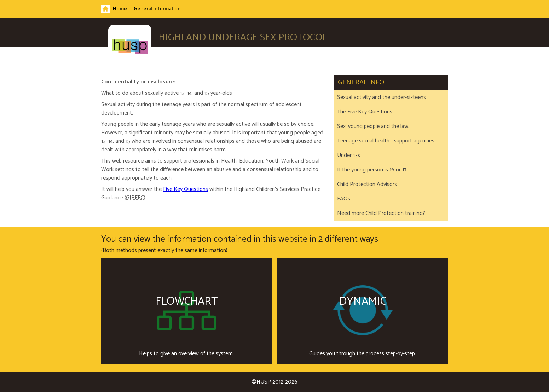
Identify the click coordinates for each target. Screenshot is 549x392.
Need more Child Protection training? (381, 213)
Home (120, 9)
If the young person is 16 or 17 (372, 170)
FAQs (344, 199)
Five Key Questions (186, 189)
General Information (157, 9)
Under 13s (349, 156)
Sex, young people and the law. (373, 127)
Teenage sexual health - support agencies (386, 141)
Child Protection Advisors (367, 185)
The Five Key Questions (365, 112)
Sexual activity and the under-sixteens (382, 98)
